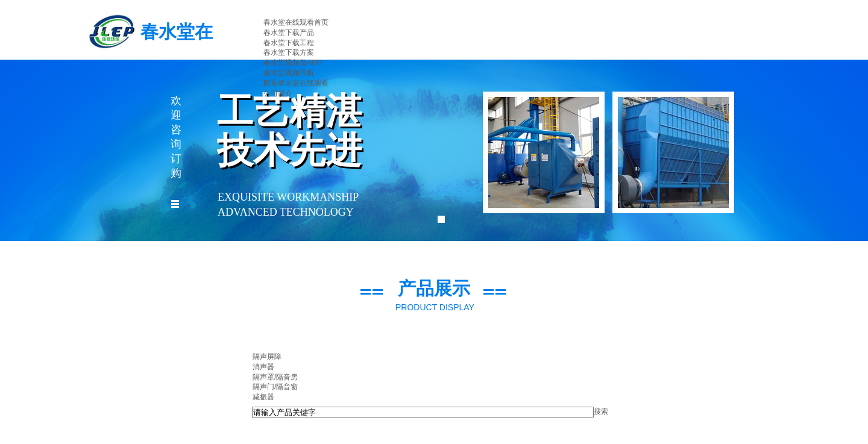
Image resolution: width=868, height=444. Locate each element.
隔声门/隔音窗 (275, 387)
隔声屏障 (267, 357)
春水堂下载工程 (289, 43)
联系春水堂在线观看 (296, 83)
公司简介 (278, 93)
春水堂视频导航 (289, 73)
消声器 (263, 367)
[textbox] (423, 412)
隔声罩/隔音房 (275, 377)
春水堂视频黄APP (292, 63)
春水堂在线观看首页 (296, 22)
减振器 (263, 397)
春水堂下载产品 (289, 33)
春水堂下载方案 (289, 52)
